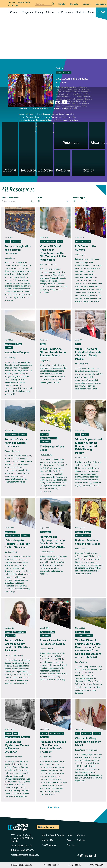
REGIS (62, 4)
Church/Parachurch (49, 438)
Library (87, 4)
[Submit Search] (53, 4)
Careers (81, 835)
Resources (67, 12)
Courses (15, 12)
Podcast (79, 532)
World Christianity (48, 242)
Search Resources (10, 197)
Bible (60, 242)
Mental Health (11, 435)
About (91, 12)
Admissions (52, 12)
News (69, 835)
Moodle (74, 4)
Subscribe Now (46, 827)
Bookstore (101, 4)
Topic (40, 197)
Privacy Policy (96, 865)
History (85, 435)
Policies (81, 840)
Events (70, 840)
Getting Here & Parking (53, 835)
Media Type (79, 197)
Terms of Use (74, 865)
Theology (9, 348)
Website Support (51, 865)
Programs (27, 12)
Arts (7, 242)
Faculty (39, 12)
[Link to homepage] (8, 12)
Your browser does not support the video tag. (53, 41)
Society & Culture (64, 73)
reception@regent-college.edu (25, 855)
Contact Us (47, 840)
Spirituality (16, 242)
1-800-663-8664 (27, 850)
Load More (54, 807)
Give (101, 12)
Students (80, 12)
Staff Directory (49, 845)
